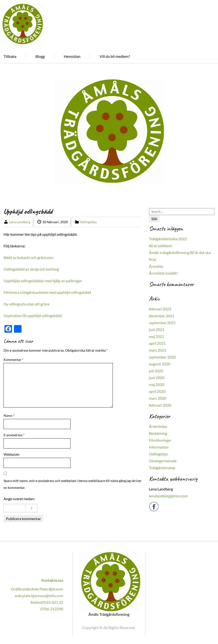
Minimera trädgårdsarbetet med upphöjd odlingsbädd (47, 292)
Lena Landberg (20, 222)
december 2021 (162, 316)
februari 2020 (160, 405)
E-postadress (14, 435)
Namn (9, 415)
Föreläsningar (160, 440)
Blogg (40, 56)
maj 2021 (157, 336)
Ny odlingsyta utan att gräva (26, 304)
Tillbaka (10, 56)
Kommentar (13, 360)
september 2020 (162, 357)
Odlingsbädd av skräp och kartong (31, 269)
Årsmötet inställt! (163, 273)
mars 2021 (158, 350)
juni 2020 (157, 378)
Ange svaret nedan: (19, 499)
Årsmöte (156, 266)
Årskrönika (158, 426)
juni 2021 (157, 329)
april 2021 (157, 343)
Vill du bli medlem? (115, 56)
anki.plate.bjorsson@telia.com (39, 596)
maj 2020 (157, 384)
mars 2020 (158, 398)
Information (159, 447)
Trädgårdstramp (162, 468)
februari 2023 (160, 309)
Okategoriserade (163, 461)
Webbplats (11, 454)
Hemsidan (72, 56)
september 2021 (162, 323)
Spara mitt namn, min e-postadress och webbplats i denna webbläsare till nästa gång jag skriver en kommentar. (73, 484)
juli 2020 (156, 371)
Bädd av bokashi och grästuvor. (29, 257)
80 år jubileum (161, 246)
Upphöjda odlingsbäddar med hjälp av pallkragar (43, 281)
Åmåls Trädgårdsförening (109, 615)
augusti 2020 (160, 364)
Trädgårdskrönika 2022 (168, 239)
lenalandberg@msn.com (168, 496)
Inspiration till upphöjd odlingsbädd (33, 315)
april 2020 (157, 391)
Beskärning (158, 433)
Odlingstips (88, 222)
